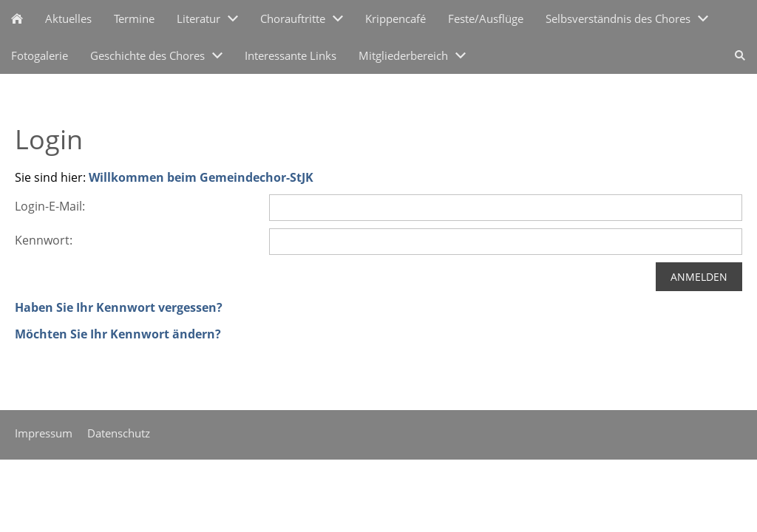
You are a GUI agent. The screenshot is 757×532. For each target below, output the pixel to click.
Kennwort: (44, 240)
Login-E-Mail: (50, 206)
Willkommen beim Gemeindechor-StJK (201, 177)
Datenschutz (119, 433)
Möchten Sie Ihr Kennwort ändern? (118, 334)
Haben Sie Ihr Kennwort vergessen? (119, 307)
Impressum (44, 433)
